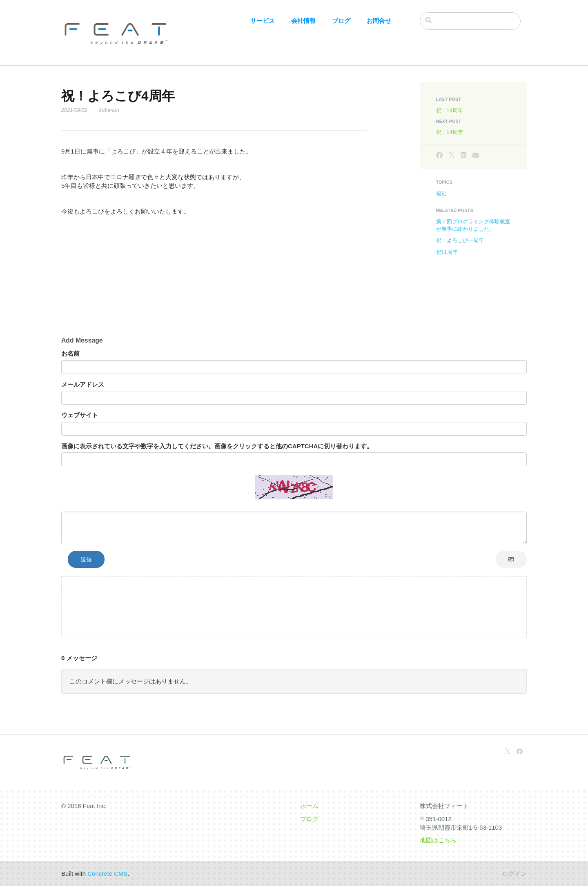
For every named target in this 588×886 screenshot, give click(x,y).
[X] (452, 155)
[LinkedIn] (463, 155)
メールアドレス (83, 384)
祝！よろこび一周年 (460, 240)
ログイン (514, 874)
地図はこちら (438, 840)
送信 (86, 559)
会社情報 (303, 21)
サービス (263, 21)
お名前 (70, 353)
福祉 (441, 193)
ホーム (309, 806)
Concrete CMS (107, 874)
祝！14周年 (450, 132)
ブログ (341, 21)
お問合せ (379, 21)
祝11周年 (447, 252)
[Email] (476, 155)
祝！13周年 (450, 110)
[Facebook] (439, 155)
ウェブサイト (80, 415)
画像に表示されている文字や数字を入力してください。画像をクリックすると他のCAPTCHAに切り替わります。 (217, 446)
